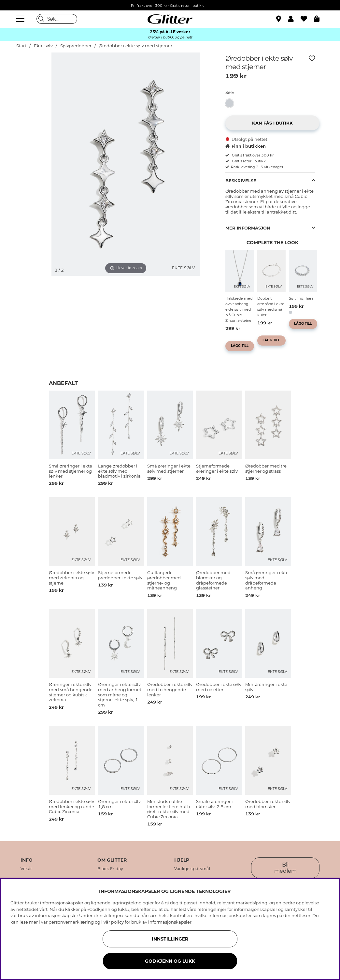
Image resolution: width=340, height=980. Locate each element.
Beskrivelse (241, 181)
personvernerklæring (71, 922)
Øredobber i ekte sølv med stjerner (135, 46)
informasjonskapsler (170, 922)
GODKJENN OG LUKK (170, 961)
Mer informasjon (248, 228)
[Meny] (21, 19)
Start (21, 46)
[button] (294, 19)
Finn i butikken (246, 146)
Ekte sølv (43, 46)
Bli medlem (285, 868)
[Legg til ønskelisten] (312, 58)
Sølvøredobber (76, 46)
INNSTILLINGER (170, 939)
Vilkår (26, 869)
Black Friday (110, 869)
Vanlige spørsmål (192, 869)
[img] (33, 77)
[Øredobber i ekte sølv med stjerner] (231, 103)
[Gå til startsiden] (170, 19)
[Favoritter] (307, 19)
